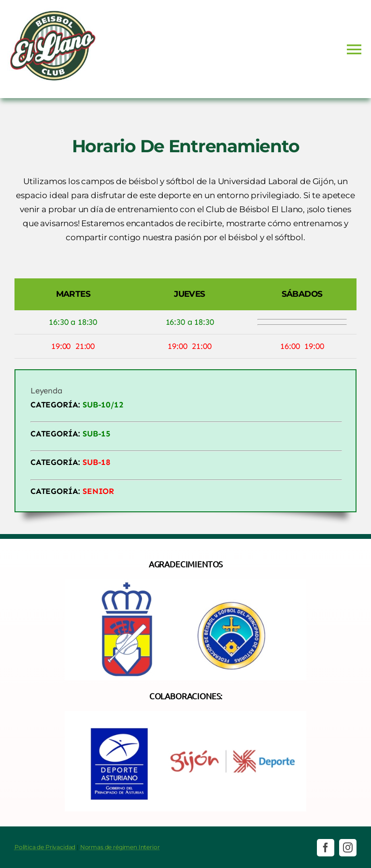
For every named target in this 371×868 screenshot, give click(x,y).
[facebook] (326, 848)
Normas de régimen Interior (120, 847)
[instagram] (348, 848)
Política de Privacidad (45, 847)
